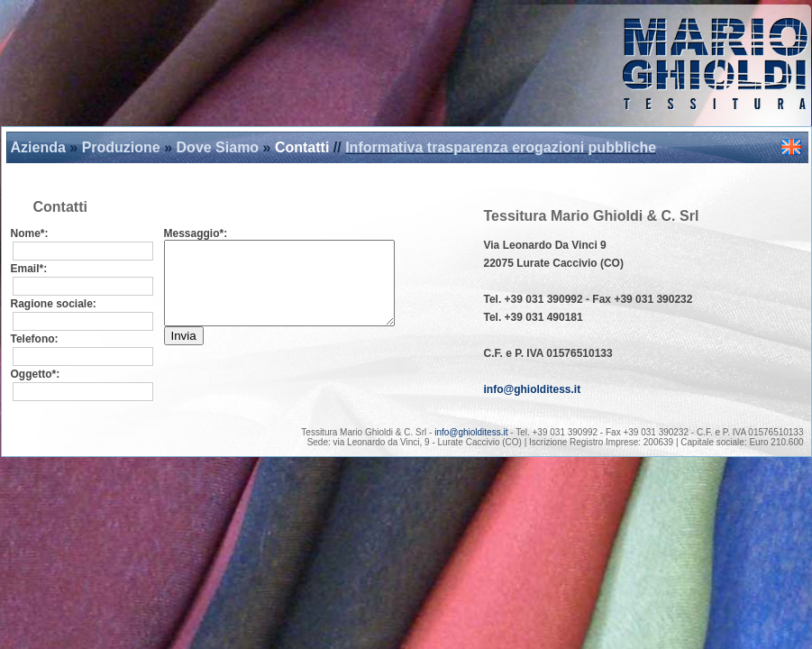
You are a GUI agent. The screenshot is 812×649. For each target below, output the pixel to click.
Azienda (38, 147)
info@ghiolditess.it (533, 389)
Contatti (302, 147)
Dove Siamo (218, 147)
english (791, 147)
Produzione (121, 147)
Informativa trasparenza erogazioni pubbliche (501, 147)
